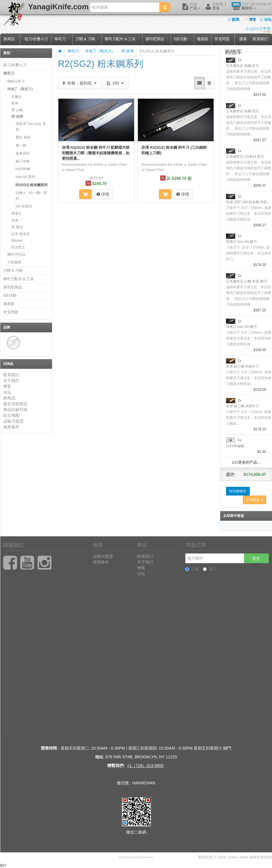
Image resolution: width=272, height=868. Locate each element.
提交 (256, 558)
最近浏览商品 (15, 404)
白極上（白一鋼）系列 (31, 196)
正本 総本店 (20, 234)
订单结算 (255, 500)
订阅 (192, 569)
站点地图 (11, 415)
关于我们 (11, 381)
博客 (250, 20)
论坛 (266, 20)
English (253, 29)
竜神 (15, 103)
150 (115, 83)
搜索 (243, 39)
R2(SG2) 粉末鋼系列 (32, 185)
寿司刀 (62, 39)
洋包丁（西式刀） (21, 89)
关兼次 (16, 97)
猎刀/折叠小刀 (36, 39)
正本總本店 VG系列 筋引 (245, 157)
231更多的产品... (246, 462)
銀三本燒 (23, 161)
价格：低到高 (80, 83)
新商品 (9, 39)
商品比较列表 (15, 410)
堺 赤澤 (17, 117)
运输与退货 (13, 421)
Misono (17, 241)
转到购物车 (238, 491)
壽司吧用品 (157, 39)
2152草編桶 (235, 446)
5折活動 (182, 39)
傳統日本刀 (16, 81)
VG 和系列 (24, 206)
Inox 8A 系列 (25, 177)
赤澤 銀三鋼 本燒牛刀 (243, 366)
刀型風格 (14, 262)
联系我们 (260, 39)
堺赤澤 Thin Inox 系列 (31, 127)
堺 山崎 (17, 110)
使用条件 (11, 427)
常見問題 (222, 39)
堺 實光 (17, 227)
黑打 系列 (23, 137)
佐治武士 (18, 247)
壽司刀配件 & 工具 (122, 39)
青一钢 (21, 146)
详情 (103, 194)
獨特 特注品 (16, 254)
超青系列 (23, 153)
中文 (267, 29)
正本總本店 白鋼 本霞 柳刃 (247, 281)
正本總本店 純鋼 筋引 (243, 66)
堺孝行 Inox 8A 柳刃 (242, 242)
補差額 (202, 39)
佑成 (15, 220)
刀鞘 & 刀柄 (87, 39)
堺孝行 (16, 214)
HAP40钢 (23, 169)
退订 (210, 569)
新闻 (234, 20)
